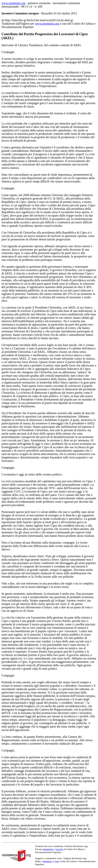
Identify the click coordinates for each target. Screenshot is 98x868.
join (57, 861)
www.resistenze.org (13, 3)
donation (47, 861)
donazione (48, 849)
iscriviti (59, 849)
